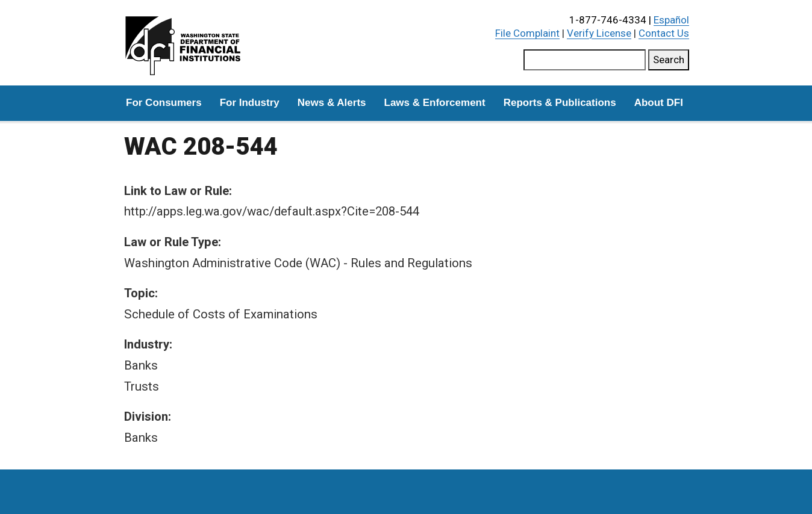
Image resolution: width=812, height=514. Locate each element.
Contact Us (664, 33)
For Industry (250, 103)
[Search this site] (585, 60)
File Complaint (527, 33)
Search (669, 60)
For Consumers (164, 103)
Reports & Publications (560, 103)
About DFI (659, 103)
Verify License (599, 33)
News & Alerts (332, 103)
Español (671, 20)
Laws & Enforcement (435, 103)
